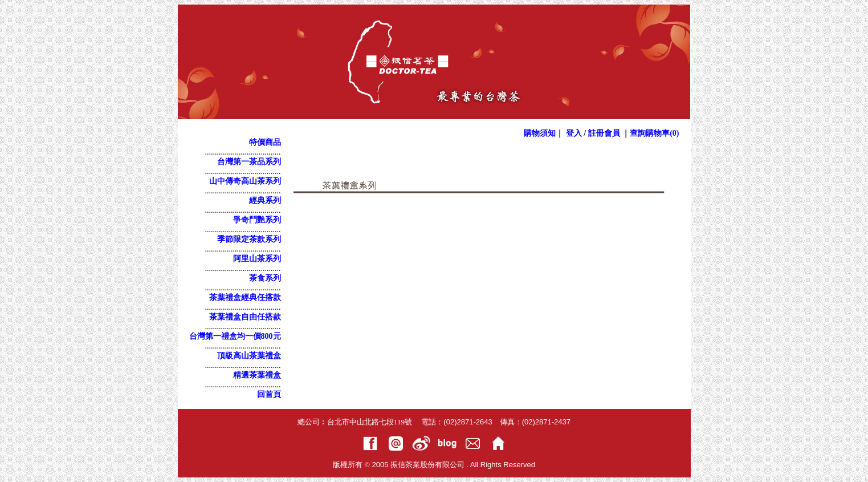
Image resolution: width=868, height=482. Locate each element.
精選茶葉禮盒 (257, 375)
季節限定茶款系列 (249, 239)
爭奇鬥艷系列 (257, 220)
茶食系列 (265, 278)
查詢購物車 (654, 133)
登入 (574, 133)
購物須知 (540, 133)
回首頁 (269, 394)
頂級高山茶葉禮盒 (249, 356)
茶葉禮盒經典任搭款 (245, 297)
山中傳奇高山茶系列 (245, 181)
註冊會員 (604, 133)
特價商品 (265, 142)
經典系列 (265, 201)
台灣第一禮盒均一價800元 (235, 336)
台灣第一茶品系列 (249, 162)
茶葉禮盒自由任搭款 (245, 317)
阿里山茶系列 (257, 259)
